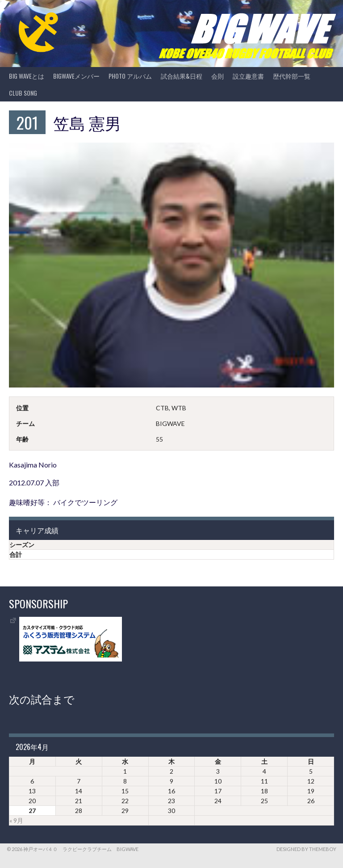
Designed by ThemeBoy (306, 849)
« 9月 (16, 820)
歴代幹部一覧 (292, 76)
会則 (218, 76)
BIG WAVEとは (27, 76)
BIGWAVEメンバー (76, 76)
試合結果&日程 (182, 76)
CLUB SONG (23, 93)
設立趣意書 (248, 76)
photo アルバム (130, 76)
